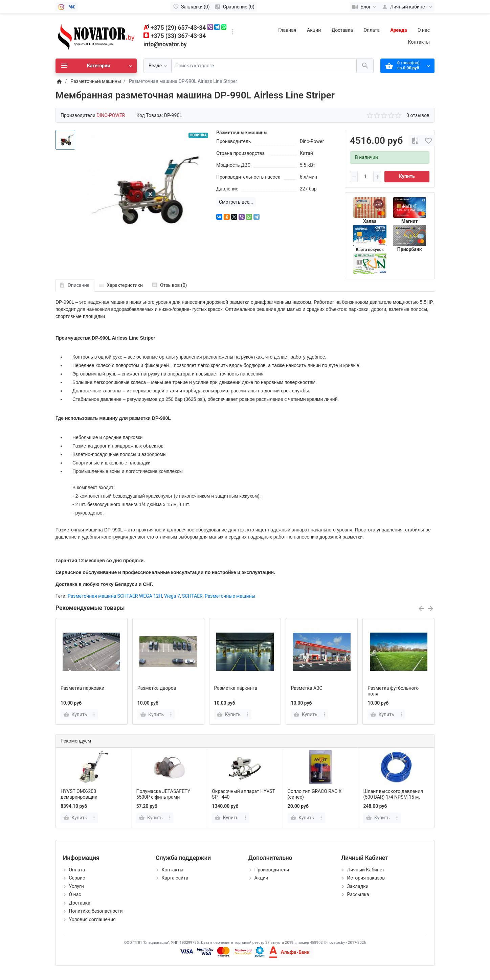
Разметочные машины (230, 596)
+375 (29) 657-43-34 (178, 28)
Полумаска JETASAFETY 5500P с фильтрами (163, 794)
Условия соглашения (92, 919)
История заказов (366, 878)
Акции (314, 30)
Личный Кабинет (366, 870)
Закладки (358, 886)
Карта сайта (175, 878)
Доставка (342, 30)
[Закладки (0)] (191, 7)
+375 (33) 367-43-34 (178, 36)
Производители (272, 870)
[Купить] (76, 818)
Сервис (77, 878)
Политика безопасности (96, 911)
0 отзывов (418, 115)
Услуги (76, 886)
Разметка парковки (82, 688)
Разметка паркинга (236, 688)
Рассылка (358, 894)
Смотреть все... (236, 202)
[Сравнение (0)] (235, 7)
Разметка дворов (157, 688)
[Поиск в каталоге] (264, 66)
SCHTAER (192, 596)
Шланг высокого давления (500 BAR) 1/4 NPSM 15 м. (393, 794)
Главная (287, 30)
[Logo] (96, 36)
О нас (424, 30)
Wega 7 (172, 596)
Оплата (372, 30)
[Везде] (158, 66)
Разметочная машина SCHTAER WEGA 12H (115, 596)
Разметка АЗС (306, 688)
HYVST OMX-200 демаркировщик (79, 794)
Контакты (419, 42)
